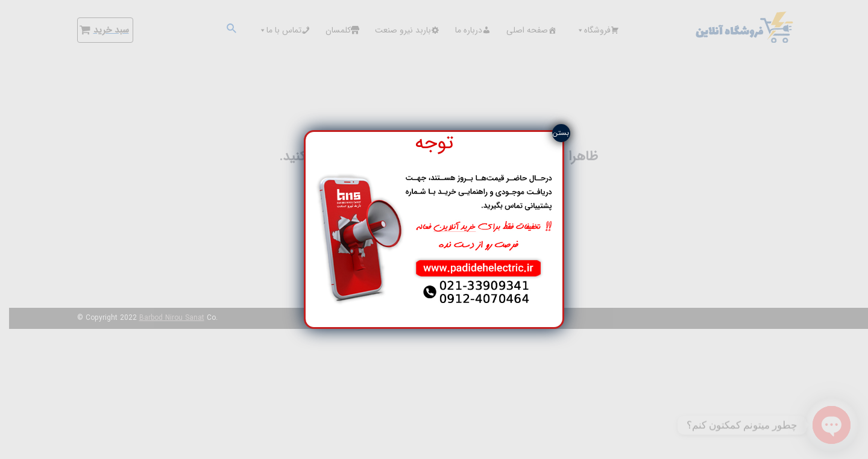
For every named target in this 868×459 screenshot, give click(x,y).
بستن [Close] (561, 133)
